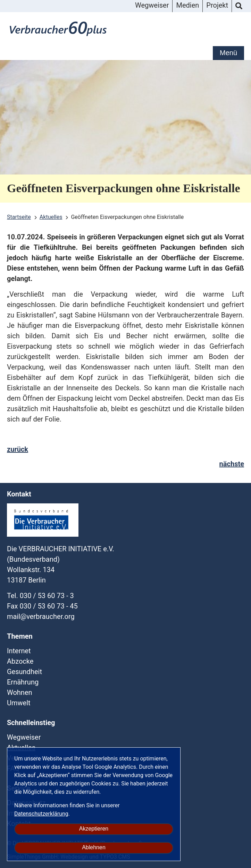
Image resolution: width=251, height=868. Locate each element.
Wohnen (20, 692)
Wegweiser (152, 5)
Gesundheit (24, 672)
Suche (239, 6)
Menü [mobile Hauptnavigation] (228, 53)
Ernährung (23, 682)
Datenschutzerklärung (41, 814)
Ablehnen (94, 847)
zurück (18, 449)
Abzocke (20, 661)
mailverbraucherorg (41, 616)
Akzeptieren (94, 829)
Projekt (217, 5)
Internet (19, 651)
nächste (232, 464)
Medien (187, 5)
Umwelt (19, 703)
